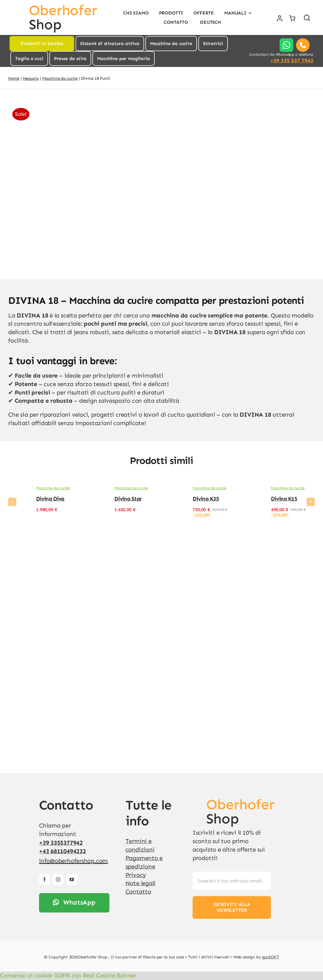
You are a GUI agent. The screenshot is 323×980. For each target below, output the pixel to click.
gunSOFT (270, 957)
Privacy (136, 875)
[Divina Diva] (18, 490)
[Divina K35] (175, 490)
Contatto (138, 892)
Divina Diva (50, 499)
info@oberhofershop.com (73, 861)
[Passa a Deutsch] (210, 22)
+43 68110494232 (62, 851)
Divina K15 (284, 499)
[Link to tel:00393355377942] (303, 45)
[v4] (198, 800)
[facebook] (44, 879)
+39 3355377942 (61, 843)
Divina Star (128, 499)
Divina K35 (206, 499)
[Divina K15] (253, 490)
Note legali (141, 883)
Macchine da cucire (53, 488)
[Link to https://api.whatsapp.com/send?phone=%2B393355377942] (286, 45)
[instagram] (58, 879)
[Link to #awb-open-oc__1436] (307, 18)
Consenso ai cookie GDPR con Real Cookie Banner (68, 975)
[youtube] (72, 879)
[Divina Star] (96, 490)
